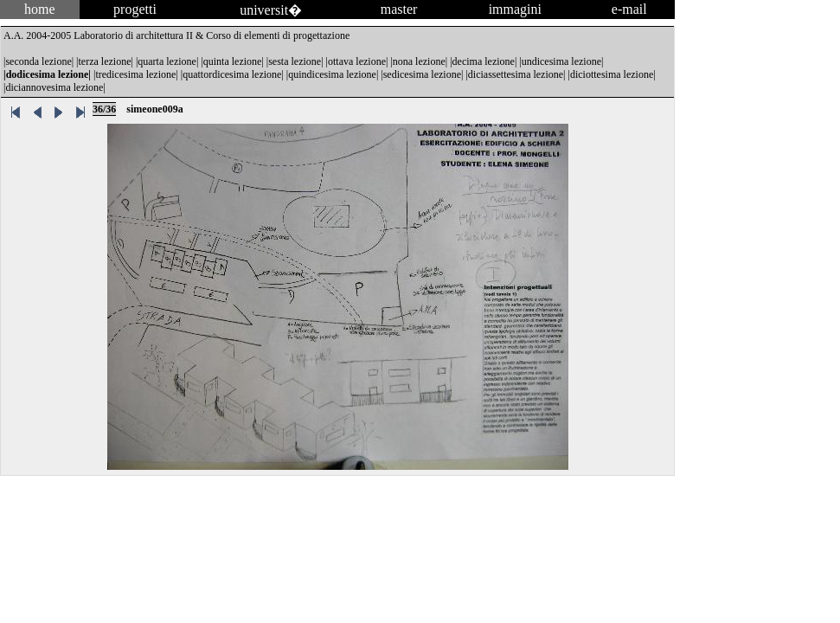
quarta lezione (167, 61)
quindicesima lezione (332, 74)
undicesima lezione (561, 61)
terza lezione (105, 61)
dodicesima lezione (48, 74)
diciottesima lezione (612, 74)
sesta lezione (295, 61)
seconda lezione (38, 61)
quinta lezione (233, 61)
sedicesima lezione (422, 74)
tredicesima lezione (135, 74)
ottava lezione (357, 61)
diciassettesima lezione (516, 74)
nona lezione (419, 61)
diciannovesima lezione (54, 87)
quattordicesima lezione (232, 74)
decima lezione (484, 61)
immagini (515, 9)
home (40, 9)
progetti (135, 9)
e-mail (629, 9)
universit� (271, 10)
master (399, 9)
